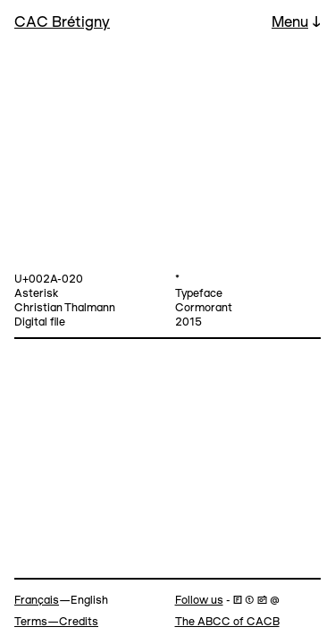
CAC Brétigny (62, 23)
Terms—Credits (56, 622)
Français (37, 601)
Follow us (199, 601)
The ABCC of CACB (227, 622)
